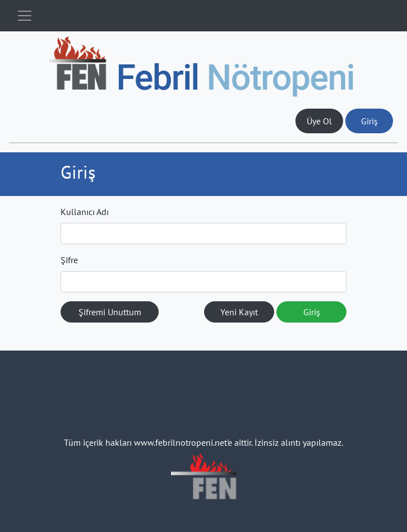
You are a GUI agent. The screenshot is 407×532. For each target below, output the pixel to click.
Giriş (369, 121)
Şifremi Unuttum (110, 312)
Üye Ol (319, 121)
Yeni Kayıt (239, 312)
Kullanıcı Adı (85, 212)
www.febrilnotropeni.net (181, 442)
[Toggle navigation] (25, 16)
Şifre (69, 260)
